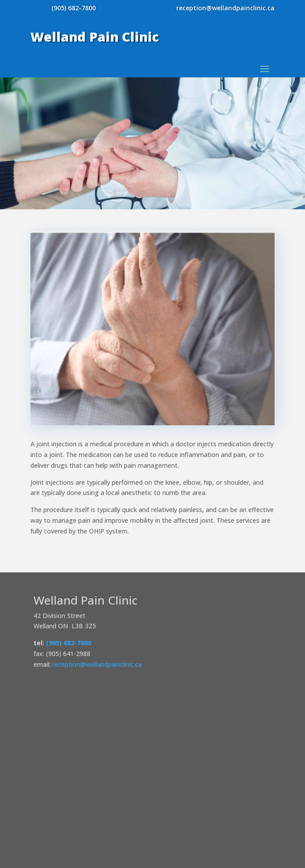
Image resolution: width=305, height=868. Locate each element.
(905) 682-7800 (74, 8)
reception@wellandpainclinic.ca (225, 8)
